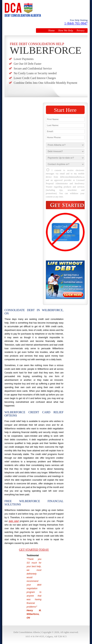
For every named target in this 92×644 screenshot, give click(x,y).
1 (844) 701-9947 (76, 23)
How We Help (66, 31)
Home (51, 31)
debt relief (14, 521)
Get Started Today (34, 550)
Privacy (81, 31)
